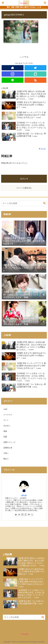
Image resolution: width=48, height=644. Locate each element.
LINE (5, 409)
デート (6, 420)
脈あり (6, 459)
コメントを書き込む (24, 188)
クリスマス (8, 415)
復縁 (5, 431)
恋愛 (5, 437)
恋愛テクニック (10, 442)
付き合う (7, 426)
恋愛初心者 (8, 448)
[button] (43, 203)
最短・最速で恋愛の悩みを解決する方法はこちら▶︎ (24, 7)
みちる (24, 495)
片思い (6, 453)
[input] (24, 203)
